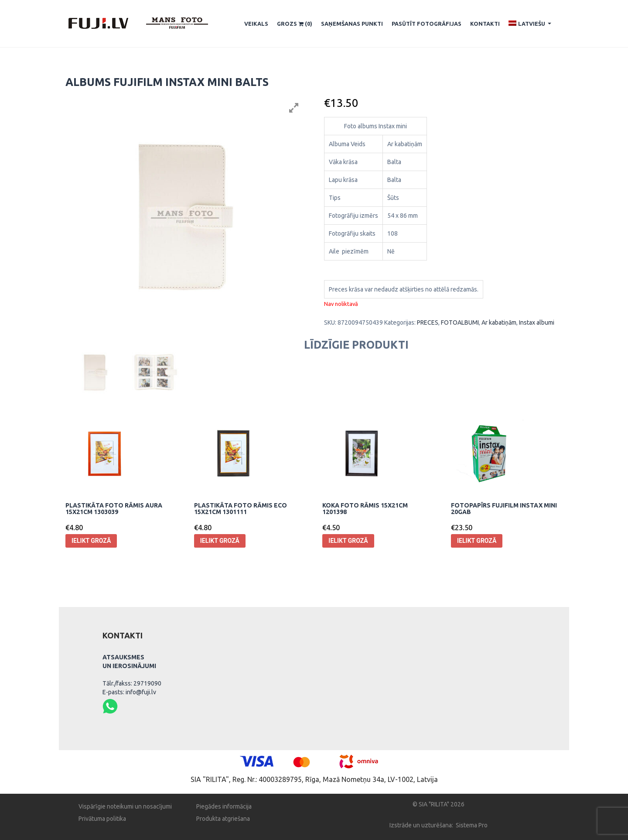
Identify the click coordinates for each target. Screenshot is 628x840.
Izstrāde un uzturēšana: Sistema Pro (439, 825)
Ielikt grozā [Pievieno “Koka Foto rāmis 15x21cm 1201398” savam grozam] (348, 541)
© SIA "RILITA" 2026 (439, 804)
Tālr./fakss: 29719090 (132, 683)
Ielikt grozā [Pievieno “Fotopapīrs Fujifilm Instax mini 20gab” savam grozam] (477, 541)
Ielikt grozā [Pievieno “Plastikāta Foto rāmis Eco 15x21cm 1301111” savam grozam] (220, 541)
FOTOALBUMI (460, 322)
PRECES (428, 322)
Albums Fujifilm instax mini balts (167, 82)
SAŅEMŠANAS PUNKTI (352, 24)
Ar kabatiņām (499, 322)
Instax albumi (537, 322)
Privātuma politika (102, 819)
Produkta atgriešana (223, 819)
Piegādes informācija (224, 806)
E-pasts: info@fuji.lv (129, 692)
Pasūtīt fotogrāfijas (427, 24)
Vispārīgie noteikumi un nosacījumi (125, 806)
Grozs (295, 24)
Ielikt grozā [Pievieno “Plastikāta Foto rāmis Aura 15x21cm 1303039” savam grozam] (91, 541)
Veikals (256, 24)
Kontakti (485, 24)
